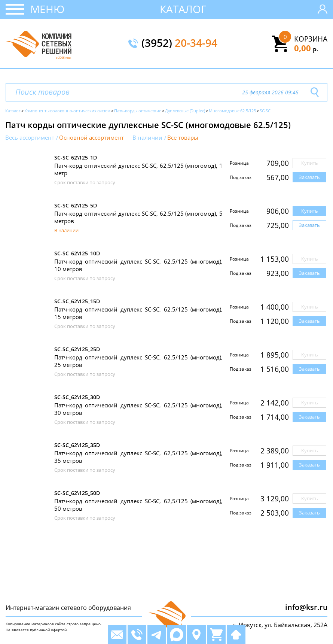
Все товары (183, 138)
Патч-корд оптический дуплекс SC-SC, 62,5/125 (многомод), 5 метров (138, 217)
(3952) (179, 43)
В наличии (147, 138)
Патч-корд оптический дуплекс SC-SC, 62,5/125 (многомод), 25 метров (138, 361)
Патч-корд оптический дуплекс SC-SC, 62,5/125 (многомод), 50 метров (138, 505)
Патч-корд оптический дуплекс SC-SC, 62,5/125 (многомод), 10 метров (138, 265)
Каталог (183, 9)
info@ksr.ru (306, 607)
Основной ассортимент (91, 138)
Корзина (311, 39)
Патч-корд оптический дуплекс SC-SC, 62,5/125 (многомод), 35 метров (138, 457)
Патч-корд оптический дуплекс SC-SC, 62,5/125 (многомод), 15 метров (138, 313)
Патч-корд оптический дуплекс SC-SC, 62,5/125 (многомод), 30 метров (138, 409)
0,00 (306, 48)
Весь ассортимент (30, 138)
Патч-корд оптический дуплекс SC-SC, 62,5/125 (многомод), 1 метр (138, 169)
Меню (47, 9)
